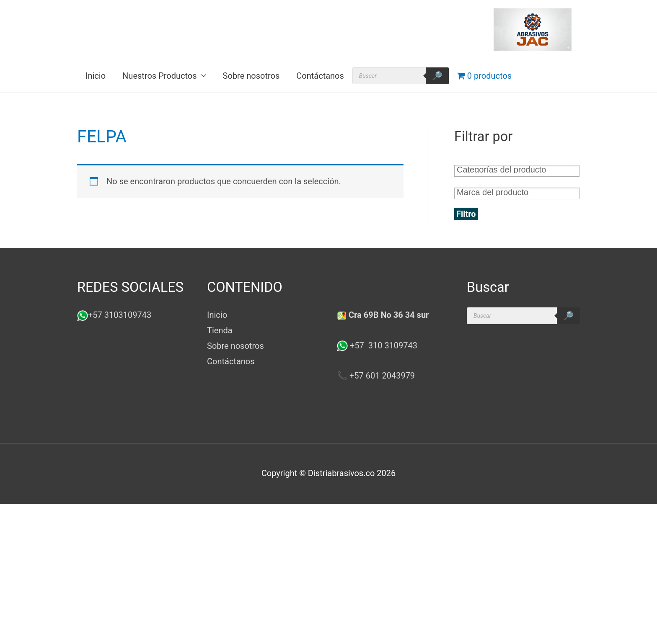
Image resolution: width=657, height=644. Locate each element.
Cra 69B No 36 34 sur (383, 315)
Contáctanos (320, 76)
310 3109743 (392, 345)
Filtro (466, 214)
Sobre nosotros (251, 76)
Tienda (220, 330)
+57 (352, 345)
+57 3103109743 (120, 315)
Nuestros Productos (160, 76)
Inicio (96, 76)
